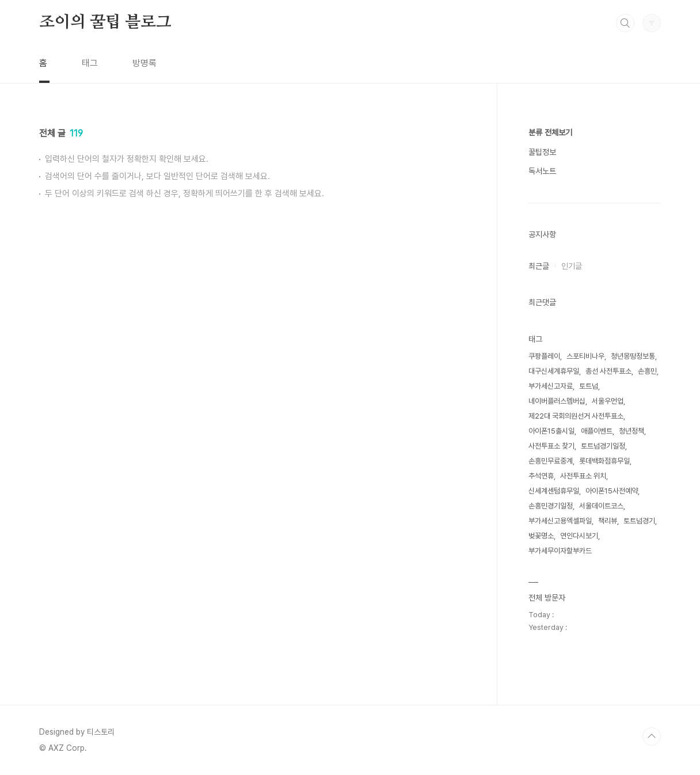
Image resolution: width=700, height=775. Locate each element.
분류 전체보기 (550, 132)
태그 (90, 63)
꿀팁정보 (542, 152)
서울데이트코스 (601, 506)
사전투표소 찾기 (551, 446)
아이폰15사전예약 (612, 491)
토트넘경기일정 (603, 446)
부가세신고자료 (551, 386)
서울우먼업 (608, 401)
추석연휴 (541, 476)
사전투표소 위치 (583, 476)
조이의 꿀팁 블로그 (105, 22)
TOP (652, 736)
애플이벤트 (597, 431)
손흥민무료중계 (551, 461)
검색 (625, 23)
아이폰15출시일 (551, 431)
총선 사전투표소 (608, 371)
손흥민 (647, 371)
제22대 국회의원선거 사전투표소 (576, 416)
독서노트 (542, 171)
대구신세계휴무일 (554, 371)
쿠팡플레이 (544, 356)
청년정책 (631, 431)
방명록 (144, 63)
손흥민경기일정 (551, 506)
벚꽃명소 (541, 536)
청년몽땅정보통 (633, 356)
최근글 (539, 266)
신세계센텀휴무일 (554, 491)
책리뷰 (608, 521)
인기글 (572, 266)
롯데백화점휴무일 (604, 461)
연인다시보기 (579, 536)
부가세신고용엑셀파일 (560, 521)
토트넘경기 (639, 521)
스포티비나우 (585, 356)
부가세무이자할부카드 (560, 551)
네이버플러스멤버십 (557, 401)
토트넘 (589, 386)
